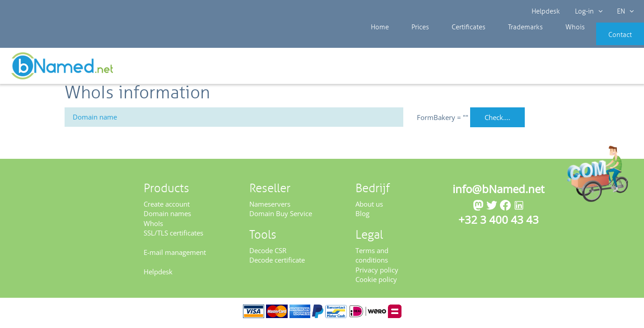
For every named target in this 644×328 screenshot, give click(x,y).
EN (624, 11)
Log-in (588, 11)
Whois (544, 41)
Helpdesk (546, 11)
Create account (167, 207)
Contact (607, 41)
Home (378, 41)
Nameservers (270, 207)
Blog (362, 217)
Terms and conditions (372, 258)
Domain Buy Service (281, 217)
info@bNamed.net (499, 192)
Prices (411, 41)
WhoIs (153, 226)
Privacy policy (377, 273)
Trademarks (502, 41)
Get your (611, 69)
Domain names (167, 217)
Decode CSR (268, 253)
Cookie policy (376, 282)
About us (369, 207)
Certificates (452, 41)
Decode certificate (277, 263)
